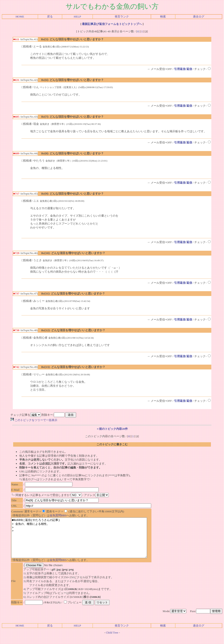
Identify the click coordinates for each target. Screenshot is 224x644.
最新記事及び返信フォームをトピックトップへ (112, 24)
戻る (50, 17)
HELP (77, 17)
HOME (20, 17)
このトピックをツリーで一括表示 (34, 420)
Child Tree (112, 640)
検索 (163, 17)
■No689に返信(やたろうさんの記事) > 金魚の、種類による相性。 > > (87, 542)
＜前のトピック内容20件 (112, 429)
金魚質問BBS (58, 515)
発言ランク (122, 17)
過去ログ (199, 17)
